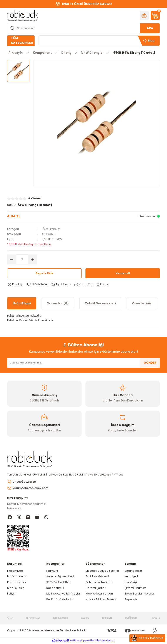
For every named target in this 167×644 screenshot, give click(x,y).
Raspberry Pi (55, 588)
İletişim (12, 594)
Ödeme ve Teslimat (99, 583)
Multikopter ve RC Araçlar (64, 594)
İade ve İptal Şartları (99, 594)
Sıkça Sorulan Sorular (139, 594)
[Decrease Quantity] (12, 259)
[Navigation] (21, 41)
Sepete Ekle (44, 273)
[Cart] (155, 15)
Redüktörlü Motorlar (60, 600)
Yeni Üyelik (132, 577)
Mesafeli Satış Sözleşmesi (103, 571)
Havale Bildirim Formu (101, 600)
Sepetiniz (131, 600)
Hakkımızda (15, 571)
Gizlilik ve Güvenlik (98, 577)
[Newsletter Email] (83, 363)
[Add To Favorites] (39, 285)
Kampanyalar (17, 583)
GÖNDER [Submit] (150, 363)
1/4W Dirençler (52, 229)
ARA (150, 28)
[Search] (83, 28)
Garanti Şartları (96, 588)
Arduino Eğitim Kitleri (60, 577)
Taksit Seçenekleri (100, 303)
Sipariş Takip (16, 588)
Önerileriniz (142, 303)
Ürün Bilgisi (22, 303)
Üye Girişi (131, 583)
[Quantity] (22, 259)
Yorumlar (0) (58, 303)
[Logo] (23, 15)
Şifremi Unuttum (135, 588)
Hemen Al (123, 273)
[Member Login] (144, 15)
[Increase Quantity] (32, 259)
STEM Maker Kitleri (58, 583)
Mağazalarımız (17, 577)
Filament (52, 571)
